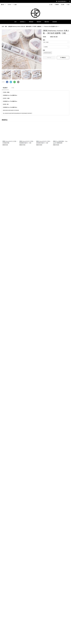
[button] (40, 75)
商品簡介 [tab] (5, 88)
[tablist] (35, 88)
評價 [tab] (13, 88)
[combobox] (56, 42)
